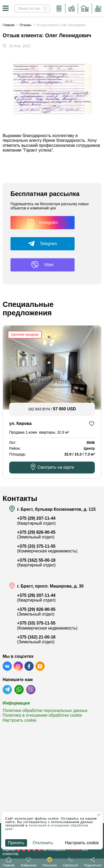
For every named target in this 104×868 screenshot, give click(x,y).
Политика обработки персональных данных (45, 710)
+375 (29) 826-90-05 (36, 532)
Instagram (43, 223)
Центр (89, 448)
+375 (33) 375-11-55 (36, 546)
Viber (42, 265)
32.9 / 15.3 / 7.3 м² (79, 454)
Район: (15, 448)
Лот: (13, 443)
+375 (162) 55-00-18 (36, 560)
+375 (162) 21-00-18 (36, 637)
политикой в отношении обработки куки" (47, 827)
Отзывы (25, 25)
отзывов (74, 850)
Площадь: (18, 454)
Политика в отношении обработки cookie (42, 715)
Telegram (43, 244)
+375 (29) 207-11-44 (36, 518)
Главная (9, 25)
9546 (90, 443)
